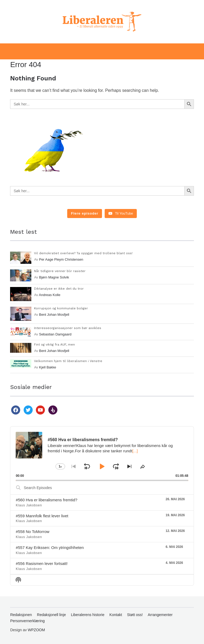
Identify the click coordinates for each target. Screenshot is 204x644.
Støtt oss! (135, 615)
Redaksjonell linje (51, 615)
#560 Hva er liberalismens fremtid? (46, 500)
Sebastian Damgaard (55, 334)
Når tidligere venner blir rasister (60, 271)
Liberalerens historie (88, 615)
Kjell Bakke (48, 367)
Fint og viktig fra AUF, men (54, 344)
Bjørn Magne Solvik (54, 277)
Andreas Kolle (50, 295)
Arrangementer (160, 615)
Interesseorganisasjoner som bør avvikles (68, 328)
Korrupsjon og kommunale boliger (61, 308)
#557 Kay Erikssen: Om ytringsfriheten (50, 547)
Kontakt (116, 615)
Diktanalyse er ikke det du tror (59, 289)
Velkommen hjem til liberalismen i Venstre (68, 361)
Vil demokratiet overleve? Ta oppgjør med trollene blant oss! (83, 253)
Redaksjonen (21, 615)
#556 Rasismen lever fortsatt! (42, 563)
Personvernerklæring (27, 621)
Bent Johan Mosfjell (54, 315)
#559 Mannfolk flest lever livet (42, 516)
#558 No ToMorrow (32, 532)
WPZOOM (37, 630)
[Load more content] (85, 214)
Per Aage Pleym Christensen (61, 259)
